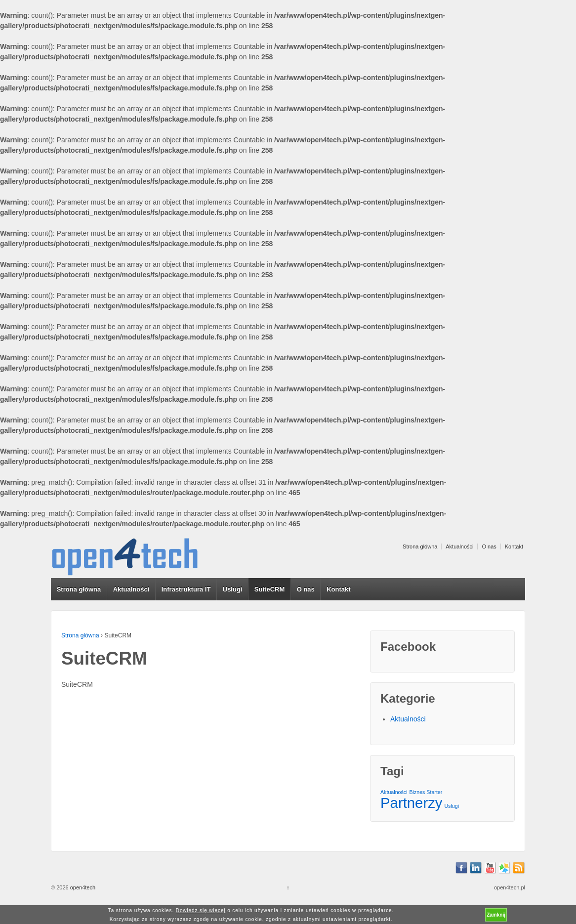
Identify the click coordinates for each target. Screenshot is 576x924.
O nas (489, 546)
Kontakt (514, 546)
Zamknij (496, 915)
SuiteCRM (269, 589)
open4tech (82, 887)
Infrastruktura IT (186, 589)
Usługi (233, 589)
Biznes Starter (426, 792)
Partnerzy (411, 803)
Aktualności (459, 546)
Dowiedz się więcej (201, 910)
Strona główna (420, 546)
